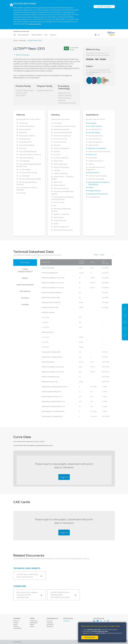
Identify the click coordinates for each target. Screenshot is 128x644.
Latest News (34, 621)
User (99, 35)
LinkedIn (94, 621)
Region (96, 254)
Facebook (104, 621)
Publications (34, 623)
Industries (50, 623)
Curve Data (125, 322)
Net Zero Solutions (37, 35)
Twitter (101, 621)
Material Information (125, 309)
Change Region (96, 35)
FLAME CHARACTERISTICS (25, 270)
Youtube (98, 621)
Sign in (64, 477)
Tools (46, 35)
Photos (32, 625)
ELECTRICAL (25, 262)
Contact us (67, 621)
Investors (16, 626)
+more (106, 80)
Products (22, 41)
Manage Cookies (35, 24)
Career (15, 625)
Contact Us (53, 35)
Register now (90, 637)
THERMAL (25, 305)
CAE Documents (125, 329)
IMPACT (25, 278)
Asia (97, 59)
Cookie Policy (17, 642)
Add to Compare (23, 55)
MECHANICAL (25, 291)
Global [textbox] (102, 255)
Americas (90, 59)
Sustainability (17, 628)
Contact (16, 623)
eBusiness (50, 626)
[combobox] (107, 255)
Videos (32, 626)
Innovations (50, 625)
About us (16, 621)
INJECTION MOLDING (25, 285)
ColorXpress (93, 72)
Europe (103, 59)
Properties (125, 315)
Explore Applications (23, 35)
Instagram (108, 621)
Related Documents (125, 335)
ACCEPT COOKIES (104, 6)
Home (14, 35)
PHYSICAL (25, 298)
